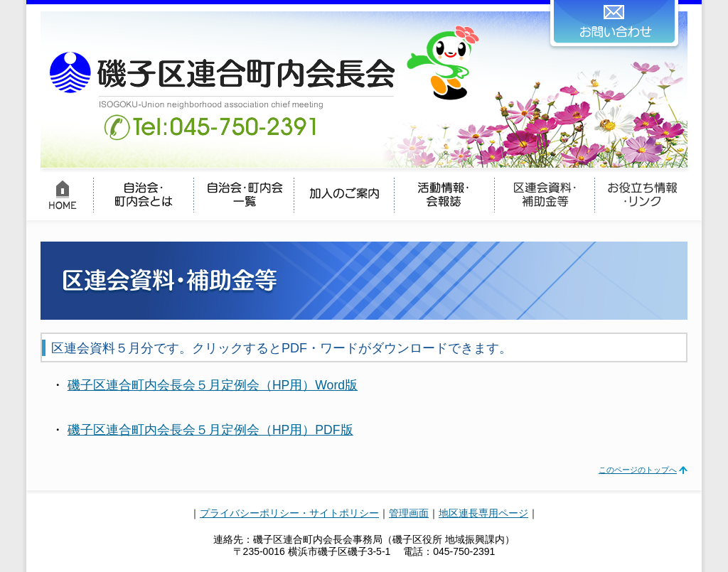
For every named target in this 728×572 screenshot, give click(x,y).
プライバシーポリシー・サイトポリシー (289, 513)
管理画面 (409, 513)
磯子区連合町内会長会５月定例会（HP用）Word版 (213, 385)
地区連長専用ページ (483, 513)
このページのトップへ (638, 470)
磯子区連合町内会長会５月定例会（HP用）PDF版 (210, 430)
